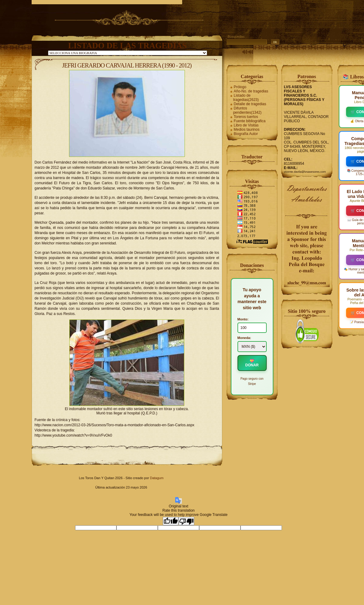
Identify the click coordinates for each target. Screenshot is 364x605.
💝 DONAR (252, 363)
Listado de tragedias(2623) (246, 98)
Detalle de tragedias (250, 104)
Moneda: (244, 338)
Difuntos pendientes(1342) (247, 110)
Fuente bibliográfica (250, 121)
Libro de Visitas (246, 125)
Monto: (243, 319)
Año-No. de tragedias (251, 91)
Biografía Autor (246, 134)
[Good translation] (171, 521)
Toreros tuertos (246, 117)
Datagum (157, 478)
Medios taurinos (247, 130)
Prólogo (240, 87)
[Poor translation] (186, 521)
